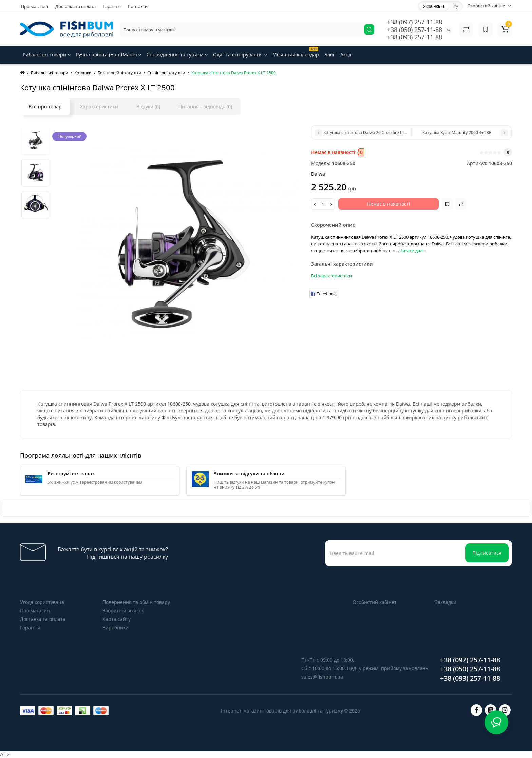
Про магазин (35, 6)
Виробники (116, 627)
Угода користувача (42, 602)
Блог (330, 54)
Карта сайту (117, 619)
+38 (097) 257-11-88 (415, 22)
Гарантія (112, 6)
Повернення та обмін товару (136, 602)
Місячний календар (296, 52)
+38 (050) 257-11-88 (415, 30)
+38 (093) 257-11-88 (415, 37)
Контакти (138, 6)
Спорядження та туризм (177, 54)
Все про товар (45, 106)
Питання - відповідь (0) (205, 106)
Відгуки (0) (148, 106)
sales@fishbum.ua (322, 677)
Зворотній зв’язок (123, 611)
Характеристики (99, 106)
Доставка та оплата (75, 6)
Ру (456, 6)
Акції (346, 54)
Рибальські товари (47, 54)
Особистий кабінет (375, 602)
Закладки (446, 602)
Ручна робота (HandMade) (109, 54)
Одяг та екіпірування (240, 54)
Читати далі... (413, 251)
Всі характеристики (331, 276)
